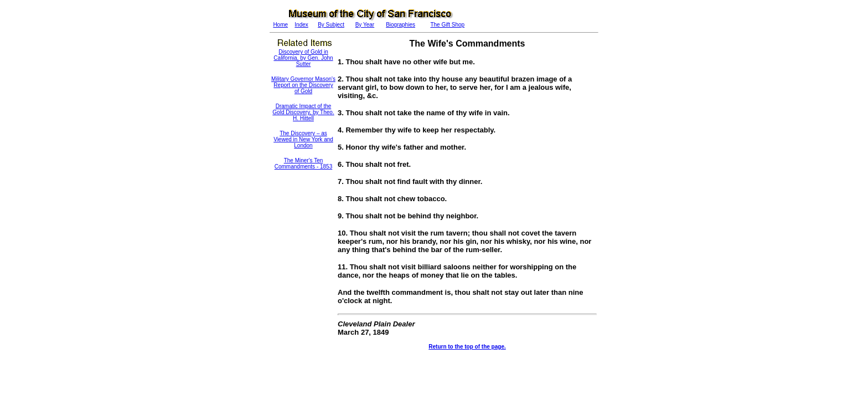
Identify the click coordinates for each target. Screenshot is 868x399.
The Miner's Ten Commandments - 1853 (304, 163)
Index (301, 25)
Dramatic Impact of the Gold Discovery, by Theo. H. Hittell (303, 112)
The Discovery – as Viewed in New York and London (303, 139)
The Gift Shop (447, 25)
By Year (365, 25)
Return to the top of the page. (467, 347)
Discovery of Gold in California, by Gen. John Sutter (303, 58)
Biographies (401, 25)
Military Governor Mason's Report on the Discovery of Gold (303, 85)
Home (280, 25)
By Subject (331, 25)
